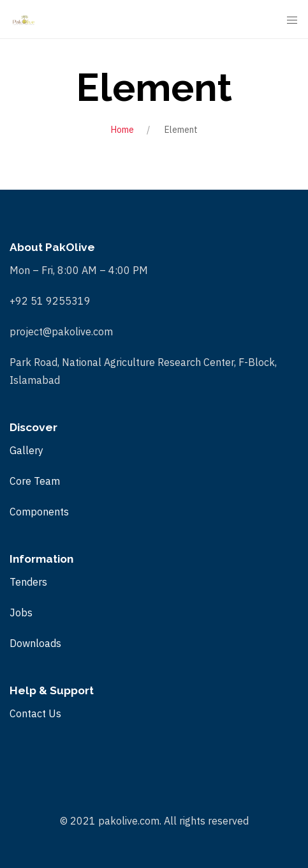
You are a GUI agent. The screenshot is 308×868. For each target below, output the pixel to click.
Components (39, 512)
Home (122, 130)
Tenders (28, 582)
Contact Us (35, 713)
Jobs (21, 613)
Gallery (26, 450)
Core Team (35, 481)
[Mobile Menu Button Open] (292, 20)
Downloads (35, 643)
